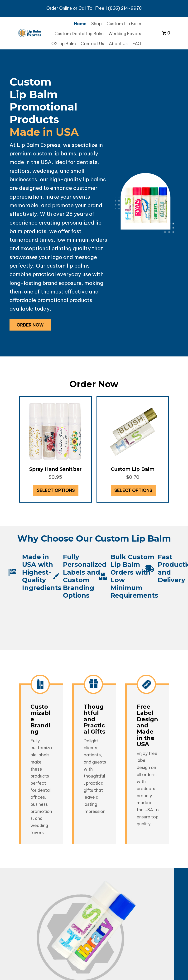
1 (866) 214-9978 (123, 8)
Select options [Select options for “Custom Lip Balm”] (133, 490)
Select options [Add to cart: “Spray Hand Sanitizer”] (56, 490)
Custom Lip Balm (133, 469)
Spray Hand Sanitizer (55, 469)
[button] (30, 325)
